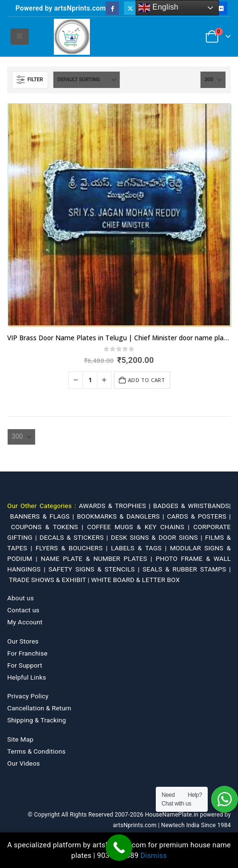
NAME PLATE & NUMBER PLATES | (98, 558)
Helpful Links (27, 677)
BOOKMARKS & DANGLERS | (122, 516)
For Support (25, 665)
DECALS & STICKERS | (75, 537)
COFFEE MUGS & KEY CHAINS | (140, 527)
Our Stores (23, 641)
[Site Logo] (72, 37)
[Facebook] (112, 8)
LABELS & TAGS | (141, 548)
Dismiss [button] (154, 856)
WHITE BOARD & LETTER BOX (136, 580)
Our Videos (24, 763)
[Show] (213, 80)
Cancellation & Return (39, 708)
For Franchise (27, 653)
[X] (131, 8)
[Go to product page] (119, 215)
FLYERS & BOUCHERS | (73, 548)
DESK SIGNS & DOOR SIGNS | (158, 537)
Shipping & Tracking (37, 720)
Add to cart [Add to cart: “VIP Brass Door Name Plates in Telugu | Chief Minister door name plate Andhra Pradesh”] (146, 380)
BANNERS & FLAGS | (44, 516)
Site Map (20, 739)
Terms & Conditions (36, 751)
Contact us (23, 610)
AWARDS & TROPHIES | (115, 506)
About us (20, 598)
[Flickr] (221, 8)
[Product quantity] (90, 380)
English (158, 8)
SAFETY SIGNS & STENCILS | (96, 569)
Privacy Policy (28, 696)
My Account (25, 622)
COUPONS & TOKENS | (49, 527)
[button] (19, 37)
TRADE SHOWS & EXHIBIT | (50, 580)
